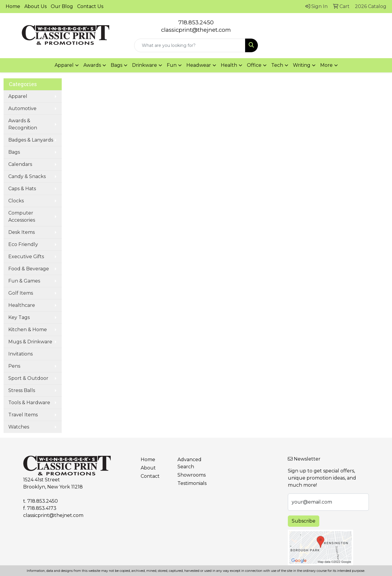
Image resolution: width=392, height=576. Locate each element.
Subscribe (304, 521)
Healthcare (22, 305)
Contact (150, 476)
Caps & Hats (22, 189)
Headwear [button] (199, 65)
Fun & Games (24, 281)
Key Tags (19, 317)
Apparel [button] (64, 65)
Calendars (20, 164)
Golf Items (21, 293)
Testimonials (192, 483)
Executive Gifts (26, 257)
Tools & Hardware (29, 403)
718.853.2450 (196, 22)
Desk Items (22, 232)
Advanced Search (189, 463)
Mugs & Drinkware (30, 342)
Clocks (16, 201)
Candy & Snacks (27, 176)
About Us (35, 6)
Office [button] (254, 65)
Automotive (22, 108)
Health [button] (229, 65)
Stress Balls (22, 390)
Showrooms (192, 475)
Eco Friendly (23, 244)
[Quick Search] (190, 45)
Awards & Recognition (23, 124)
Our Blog (62, 6)
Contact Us (90, 6)
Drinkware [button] (145, 65)
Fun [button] (172, 65)
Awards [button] (92, 65)
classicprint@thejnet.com (53, 515)
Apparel (18, 96)
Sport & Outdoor (28, 378)
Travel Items (23, 415)
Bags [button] (116, 65)
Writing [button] (302, 65)
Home (13, 6)
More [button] (326, 65)
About (148, 468)
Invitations (20, 354)
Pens (14, 366)
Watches (19, 427)
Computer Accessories (22, 216)
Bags (14, 152)
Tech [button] (277, 65)
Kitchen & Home (28, 330)
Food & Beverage (29, 269)
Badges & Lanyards (31, 140)
